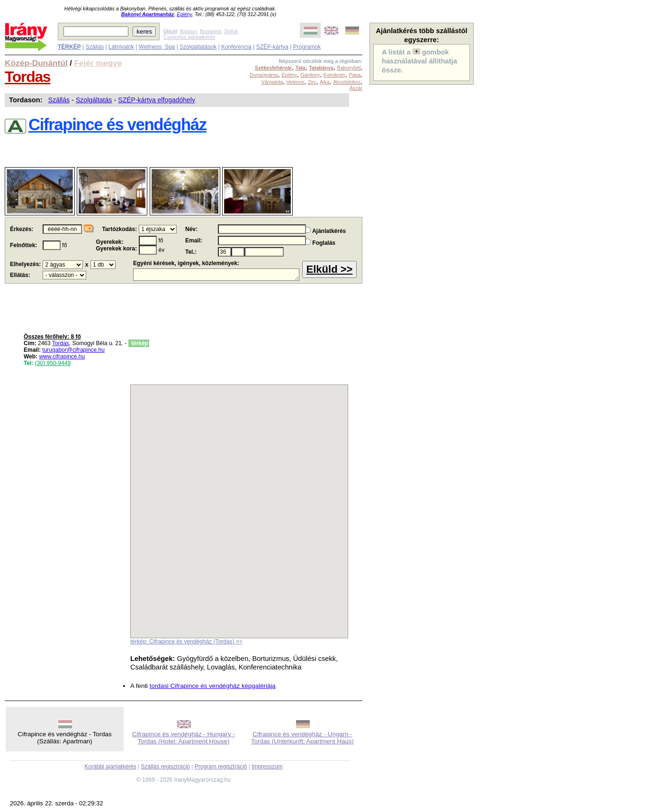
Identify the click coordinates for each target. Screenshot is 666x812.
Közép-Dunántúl (36, 63)
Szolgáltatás (94, 100)
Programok (307, 47)
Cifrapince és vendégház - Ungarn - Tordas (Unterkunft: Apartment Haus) (302, 738)
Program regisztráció (221, 767)
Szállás (94, 47)
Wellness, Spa (157, 47)
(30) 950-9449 (53, 363)
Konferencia (236, 47)
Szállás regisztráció (166, 767)
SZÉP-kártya (272, 47)
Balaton (189, 31)
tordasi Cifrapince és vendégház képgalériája (213, 686)
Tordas (27, 77)
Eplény (184, 14)
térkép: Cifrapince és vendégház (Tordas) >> (186, 642)
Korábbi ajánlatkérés (110, 767)
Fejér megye (98, 63)
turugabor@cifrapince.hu (73, 350)
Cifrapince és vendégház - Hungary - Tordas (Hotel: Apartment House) (184, 738)
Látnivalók (121, 47)
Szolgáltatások (198, 47)
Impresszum (267, 767)
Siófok (231, 31)
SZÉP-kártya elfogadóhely (157, 100)
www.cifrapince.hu (62, 357)
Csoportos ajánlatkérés (189, 37)
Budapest (211, 31)
